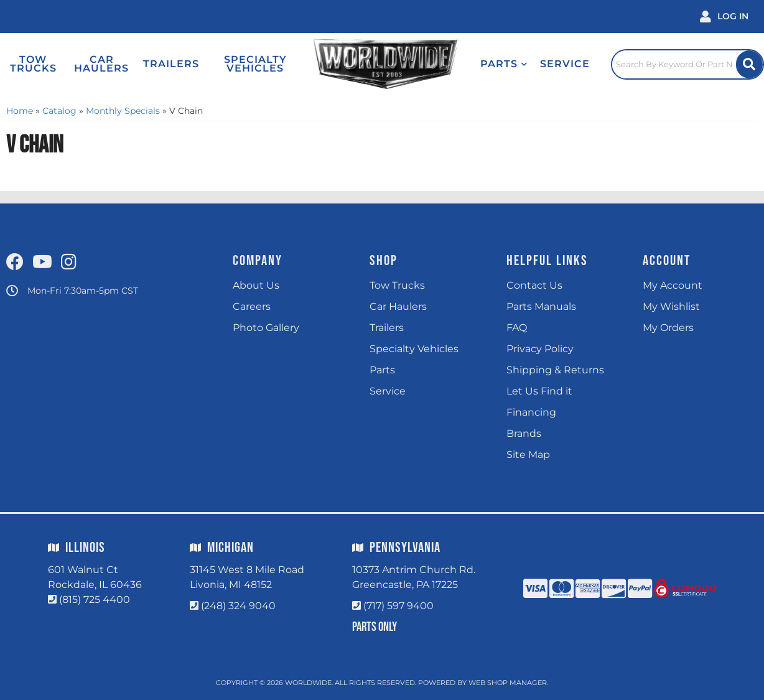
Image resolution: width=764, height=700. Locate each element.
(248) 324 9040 (238, 606)
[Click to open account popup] (724, 16)
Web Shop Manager (508, 683)
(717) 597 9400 (398, 606)
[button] (504, 64)
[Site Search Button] (749, 64)
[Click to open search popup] (687, 64)
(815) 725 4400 (95, 600)
